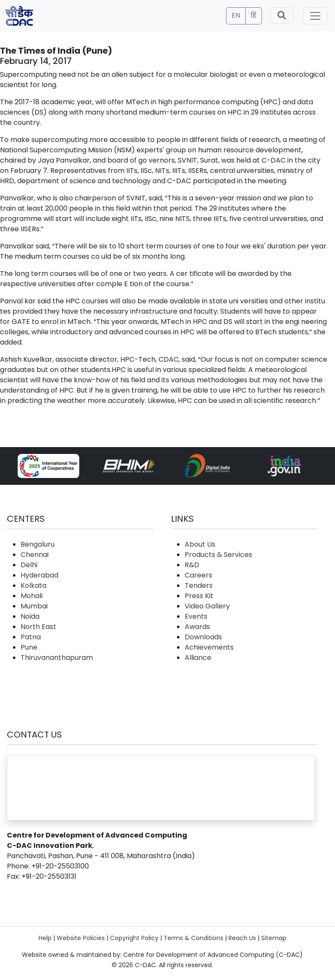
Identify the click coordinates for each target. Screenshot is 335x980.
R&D (192, 565)
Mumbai (34, 606)
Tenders (199, 585)
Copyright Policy (134, 938)
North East (38, 627)
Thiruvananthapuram (57, 658)
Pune (29, 647)
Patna (31, 637)
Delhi (29, 565)
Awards (197, 627)
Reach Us (242, 938)
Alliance (198, 658)
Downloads (203, 637)
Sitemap (274, 938)
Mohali (32, 596)
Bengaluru (38, 544)
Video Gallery (207, 606)
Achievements (209, 647)
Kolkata (33, 585)
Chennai (35, 555)
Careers (198, 575)
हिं (254, 15)
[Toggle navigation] (315, 16)
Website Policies (81, 938)
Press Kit (199, 596)
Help (45, 938)
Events (196, 616)
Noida (30, 616)
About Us (200, 544)
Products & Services (218, 555)
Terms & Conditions (193, 938)
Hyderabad (40, 575)
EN (236, 15)
